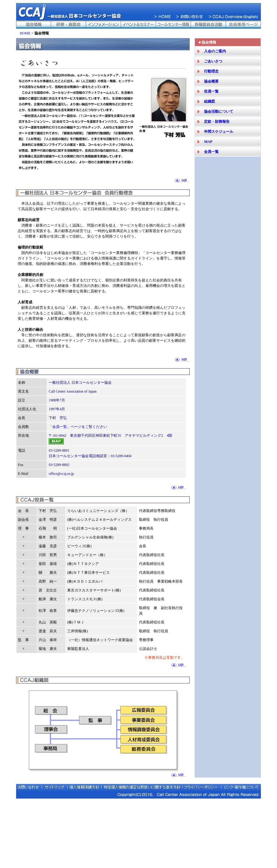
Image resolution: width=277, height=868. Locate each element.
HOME (25, 33)
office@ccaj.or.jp (61, 474)
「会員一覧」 (60, 427)
